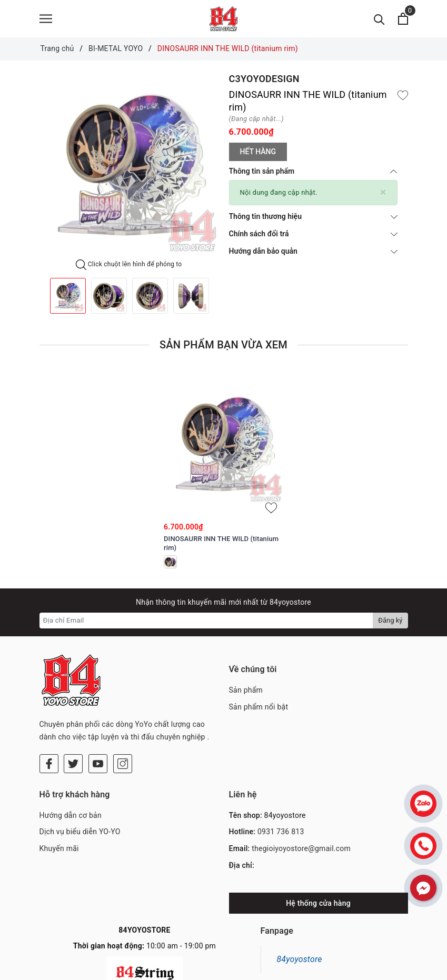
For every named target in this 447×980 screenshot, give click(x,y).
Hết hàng (258, 154)
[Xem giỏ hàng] (403, 20)
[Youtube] (98, 722)
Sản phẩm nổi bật (259, 709)
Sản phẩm (246, 692)
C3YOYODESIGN (264, 81)
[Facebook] (49, 722)
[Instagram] (123, 722)
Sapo (297, 969)
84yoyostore (300, 918)
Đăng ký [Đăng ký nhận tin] (390, 622)
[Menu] (46, 20)
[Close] (383, 194)
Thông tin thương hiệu (313, 218)
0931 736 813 (281, 791)
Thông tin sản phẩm (313, 173)
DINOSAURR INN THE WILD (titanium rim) (221, 545)
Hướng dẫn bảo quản (313, 253)
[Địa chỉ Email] (207, 623)
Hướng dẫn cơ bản (71, 774)
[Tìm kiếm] (379, 20)
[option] (129, 168)
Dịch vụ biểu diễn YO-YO (80, 791)
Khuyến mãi (59, 807)
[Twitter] (73, 722)
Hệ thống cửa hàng (318, 862)
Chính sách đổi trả (313, 236)
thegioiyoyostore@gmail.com (301, 807)
